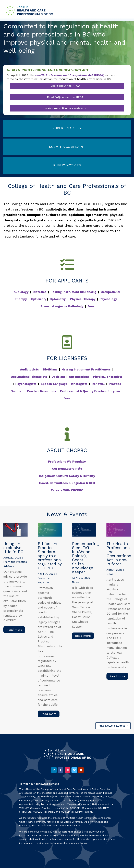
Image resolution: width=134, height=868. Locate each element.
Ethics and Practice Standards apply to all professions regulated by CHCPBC (50, 556)
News (76, 582)
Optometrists (79, 377)
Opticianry (39, 299)
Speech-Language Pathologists (64, 384)
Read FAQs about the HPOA (65, 97)
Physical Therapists (108, 377)
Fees (91, 306)
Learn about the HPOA (65, 86)
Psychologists (26, 384)
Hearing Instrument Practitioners (86, 369)
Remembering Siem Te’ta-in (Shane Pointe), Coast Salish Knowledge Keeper (85, 558)
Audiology (21, 292)
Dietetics (40, 292)
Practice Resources (41, 391)
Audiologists (29, 369)
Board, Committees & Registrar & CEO (67, 483)
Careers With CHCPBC (67, 490)
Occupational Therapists (29, 377)
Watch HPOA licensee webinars (65, 108)
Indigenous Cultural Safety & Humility (67, 476)
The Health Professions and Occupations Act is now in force (119, 554)
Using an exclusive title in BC (13, 548)
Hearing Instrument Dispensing (74, 292)
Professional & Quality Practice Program (90, 391)
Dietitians (50, 369)
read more (14, 630)
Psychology (108, 299)
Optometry (58, 299)
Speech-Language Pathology (62, 306)
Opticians (59, 377)
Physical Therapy (83, 299)
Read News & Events (111, 726)
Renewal (98, 384)
